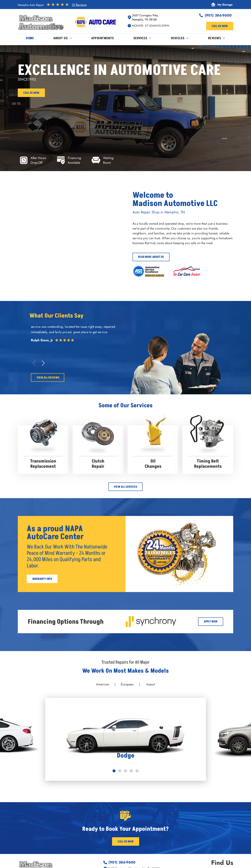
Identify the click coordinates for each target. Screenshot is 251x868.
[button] (43, 363)
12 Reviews (79, 5)
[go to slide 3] (125, 771)
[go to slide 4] (131, 771)
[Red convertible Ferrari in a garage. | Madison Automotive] (91, 214)
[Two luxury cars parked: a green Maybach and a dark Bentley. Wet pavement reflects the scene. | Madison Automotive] (43, 214)
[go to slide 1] (114, 771)
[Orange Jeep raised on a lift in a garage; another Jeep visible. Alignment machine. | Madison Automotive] (43, 258)
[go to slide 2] (120, 771)
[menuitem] (30, 39)
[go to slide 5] (137, 771)
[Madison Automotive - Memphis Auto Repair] (91, 258)
